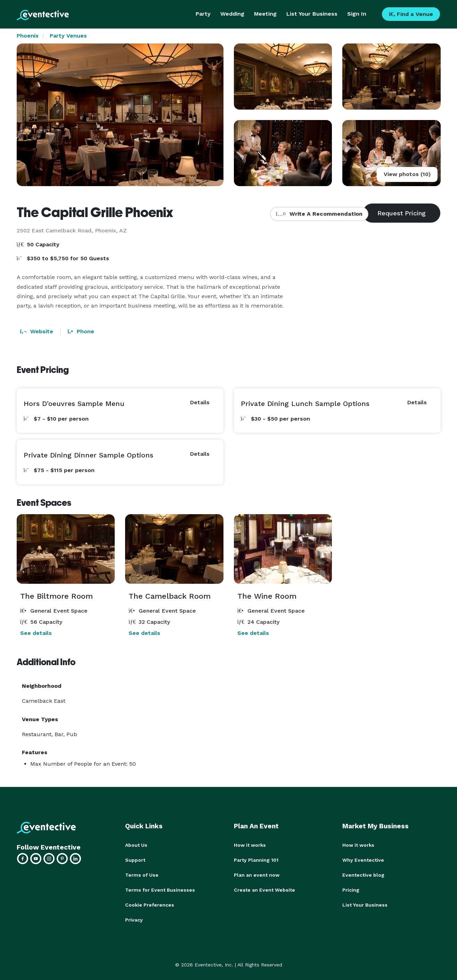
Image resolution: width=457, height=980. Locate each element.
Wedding (232, 14)
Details (200, 402)
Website (37, 331)
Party (203, 14)
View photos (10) (407, 174)
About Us (136, 845)
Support (135, 860)
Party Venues (68, 36)
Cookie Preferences (150, 903)
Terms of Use (142, 874)
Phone (81, 331)
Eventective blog (363, 874)
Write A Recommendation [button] (319, 214)
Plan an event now (257, 874)
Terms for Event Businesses (160, 889)
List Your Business (312, 14)
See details (36, 633)
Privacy (134, 918)
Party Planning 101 (256, 860)
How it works (250, 845)
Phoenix (28, 36)
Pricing (351, 889)
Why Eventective (363, 860)
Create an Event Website (264, 889)
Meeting (265, 14)
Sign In (357, 14)
